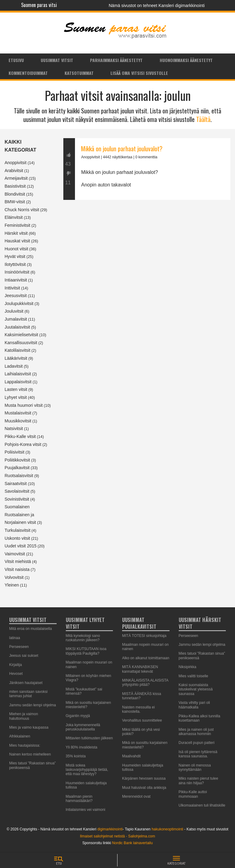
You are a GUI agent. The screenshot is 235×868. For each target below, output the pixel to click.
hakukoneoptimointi (167, 829)
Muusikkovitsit (18, 421)
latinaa (15, 638)
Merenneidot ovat (136, 796)
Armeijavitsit (16, 178)
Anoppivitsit (16, 163)
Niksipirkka (188, 667)
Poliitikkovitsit (17, 460)
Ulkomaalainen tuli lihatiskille (202, 805)
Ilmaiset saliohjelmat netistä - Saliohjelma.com (117, 836)
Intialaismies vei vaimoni (86, 810)
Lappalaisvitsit (18, 382)
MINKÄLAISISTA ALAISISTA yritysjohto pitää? (145, 682)
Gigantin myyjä (78, 716)
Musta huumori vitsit (24, 405)
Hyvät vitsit (15, 256)
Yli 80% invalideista (82, 747)
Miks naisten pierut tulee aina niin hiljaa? (198, 781)
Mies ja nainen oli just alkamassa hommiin (196, 732)
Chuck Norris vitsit (22, 210)
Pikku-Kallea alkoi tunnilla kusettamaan (200, 718)
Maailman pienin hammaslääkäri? (79, 799)
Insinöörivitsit (17, 272)
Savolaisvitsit (17, 491)
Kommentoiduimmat (28, 73)
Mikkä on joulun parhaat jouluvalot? (122, 149)
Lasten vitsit (16, 389)
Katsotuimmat (79, 73)
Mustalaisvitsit (18, 413)
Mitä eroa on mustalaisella (30, 629)
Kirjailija (15, 665)
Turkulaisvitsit (17, 530)
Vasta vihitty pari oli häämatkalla (194, 705)
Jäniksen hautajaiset (26, 683)
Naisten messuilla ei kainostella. (138, 709)
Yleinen (12, 585)
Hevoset (16, 674)
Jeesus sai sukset (24, 656)
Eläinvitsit (14, 217)
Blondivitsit (15, 194)
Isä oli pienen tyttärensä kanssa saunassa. (198, 754)
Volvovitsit (14, 577)
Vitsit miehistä (18, 561)
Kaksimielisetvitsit (21, 335)
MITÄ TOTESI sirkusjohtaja (144, 636)
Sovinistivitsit (17, 499)
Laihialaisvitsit (18, 374)
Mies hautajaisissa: (25, 745)
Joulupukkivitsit (19, 303)
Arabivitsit (14, 171)
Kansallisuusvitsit (21, 343)
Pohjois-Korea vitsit (23, 444)
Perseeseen (19, 647)
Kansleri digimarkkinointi (182, 6)
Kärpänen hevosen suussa (144, 778)
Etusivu (16, 60)
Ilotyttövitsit (15, 264)
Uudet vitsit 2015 (21, 546)
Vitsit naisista (17, 569)
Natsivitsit (14, 428)
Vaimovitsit (15, 554)
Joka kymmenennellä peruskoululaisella (83, 727)
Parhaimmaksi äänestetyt (116, 60)
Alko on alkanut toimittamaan (146, 658)
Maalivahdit (131, 756)
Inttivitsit (12, 288)
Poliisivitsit (15, 452)
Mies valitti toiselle (194, 676)
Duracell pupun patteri (197, 743)
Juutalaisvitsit (17, 327)
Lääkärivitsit (16, 358)
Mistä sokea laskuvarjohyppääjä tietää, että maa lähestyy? (87, 770)
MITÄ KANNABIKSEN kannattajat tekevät (140, 669)
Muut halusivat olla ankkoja (144, 788)
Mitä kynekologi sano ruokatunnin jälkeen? (83, 638)
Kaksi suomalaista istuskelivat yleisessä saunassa (196, 689)
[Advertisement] (147, 264)
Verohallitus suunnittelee (142, 720)
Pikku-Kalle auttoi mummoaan (193, 794)
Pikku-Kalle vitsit (20, 436)
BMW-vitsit (15, 202)
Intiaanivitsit (16, 280)
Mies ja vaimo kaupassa (29, 727)
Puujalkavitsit (17, 468)
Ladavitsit (14, 366)
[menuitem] (16, 60)
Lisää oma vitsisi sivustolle (139, 73)
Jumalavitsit (16, 319)
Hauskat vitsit (17, 241)
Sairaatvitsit (16, 484)
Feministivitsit (17, 225)
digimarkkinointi (110, 829)
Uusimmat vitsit (57, 60)
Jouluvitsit (14, 311)
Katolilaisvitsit (17, 350)
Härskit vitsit (16, 233)
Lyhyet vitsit (16, 397)
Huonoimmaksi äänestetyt (186, 60)
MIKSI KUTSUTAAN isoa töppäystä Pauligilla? (86, 651)
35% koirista (76, 756)
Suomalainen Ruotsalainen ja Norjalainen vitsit (20, 515)
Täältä (203, 119)
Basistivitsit (15, 186)
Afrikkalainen (20, 736)
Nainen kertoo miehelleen (30, 754)
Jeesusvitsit (16, 296)
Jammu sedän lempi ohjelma (33, 705)
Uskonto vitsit (17, 538)
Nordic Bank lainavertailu (132, 843)
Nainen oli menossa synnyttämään (195, 767)
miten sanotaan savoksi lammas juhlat (28, 694)
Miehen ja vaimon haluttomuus (24, 716)
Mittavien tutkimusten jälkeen (89, 738)
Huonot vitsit (16, 249)
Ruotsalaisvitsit (19, 476)
